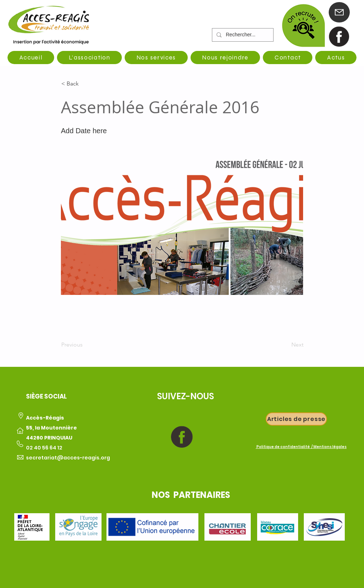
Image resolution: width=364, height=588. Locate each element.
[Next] (286, 345)
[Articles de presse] (296, 419)
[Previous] (85, 345)
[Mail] (339, 12)
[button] (85, 84)
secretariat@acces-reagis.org (68, 458)
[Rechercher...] (242, 35)
